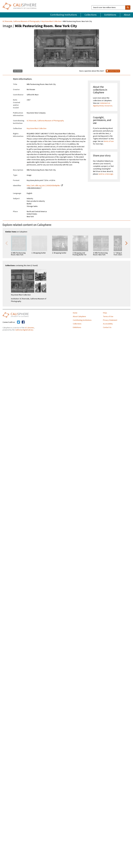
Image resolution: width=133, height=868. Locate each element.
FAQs (105, 313)
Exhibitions (110, 15)
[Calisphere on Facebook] (23, 322)
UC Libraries (29, 328)
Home (75, 313)
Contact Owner (113, 71)
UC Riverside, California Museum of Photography (21, 21)
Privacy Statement (110, 320)
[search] (128, 8)
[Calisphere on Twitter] (19, 322)
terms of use (109, 141)
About (127, 15)
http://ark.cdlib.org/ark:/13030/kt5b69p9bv (43, 186)
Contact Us (107, 327)
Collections (91, 15)
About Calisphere (79, 317)
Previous (6, 243)
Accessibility (108, 324)
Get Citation (18, 71)
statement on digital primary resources (103, 104)
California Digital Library (24, 330)
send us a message (106, 174)
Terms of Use (108, 317)
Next (127, 243)
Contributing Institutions (64, 15)
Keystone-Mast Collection (51, 21)
